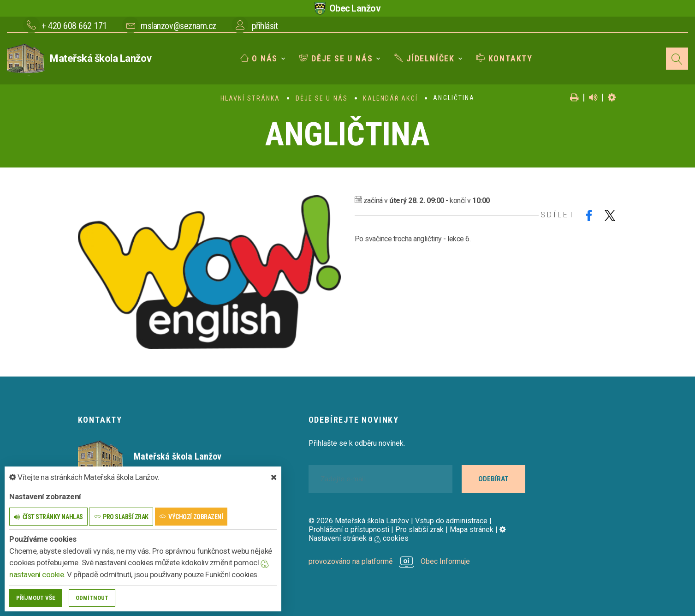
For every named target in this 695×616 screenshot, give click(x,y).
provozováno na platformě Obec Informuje (389, 561)
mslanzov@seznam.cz (178, 26)
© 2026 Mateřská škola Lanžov (359, 521)
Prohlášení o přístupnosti (349, 529)
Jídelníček (425, 58)
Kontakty (505, 58)
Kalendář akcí (390, 98)
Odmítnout (92, 598)
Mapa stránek (472, 529)
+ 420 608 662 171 (74, 26)
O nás (259, 58)
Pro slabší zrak (419, 529)
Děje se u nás (336, 58)
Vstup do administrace (451, 521)
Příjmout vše (36, 598)
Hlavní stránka (250, 98)
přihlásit (265, 26)
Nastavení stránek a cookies (407, 534)
